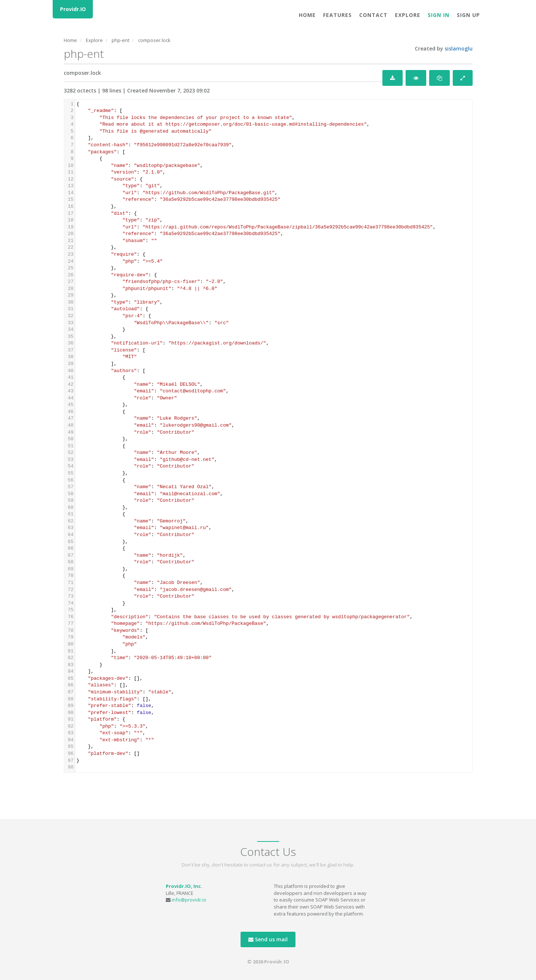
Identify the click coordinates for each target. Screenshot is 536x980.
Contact (373, 15)
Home (307, 15)
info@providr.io (189, 900)
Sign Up (468, 15)
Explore (408, 15)
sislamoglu (459, 48)
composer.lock (154, 40)
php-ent (120, 40)
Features (337, 15)
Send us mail (268, 939)
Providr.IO (73, 9)
